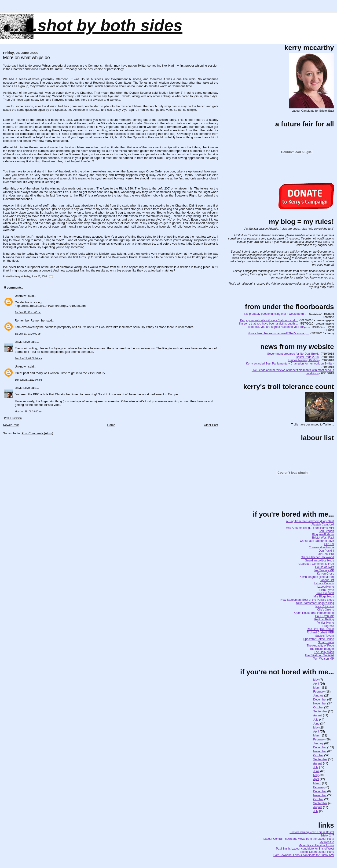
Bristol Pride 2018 (307, 357)
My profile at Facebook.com (316, 845)
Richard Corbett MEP (320, 632)
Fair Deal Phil (325, 554)
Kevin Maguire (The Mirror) (317, 577)
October (318, 707)
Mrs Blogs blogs (324, 597)
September (320, 711)
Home (111, 425)
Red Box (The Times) (320, 629)
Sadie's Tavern (325, 636)
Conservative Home (321, 547)
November (320, 704)
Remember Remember (30, 320)
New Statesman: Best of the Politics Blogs (307, 600)
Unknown (21, 296)
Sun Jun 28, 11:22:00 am (28, 380)
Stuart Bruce (326, 642)
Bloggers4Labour (323, 534)
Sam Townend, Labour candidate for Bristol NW (304, 855)
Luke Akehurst (325, 593)
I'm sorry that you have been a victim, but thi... (268, 324)
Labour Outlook (324, 583)
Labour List (327, 580)
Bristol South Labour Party (317, 852)
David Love (22, 342)
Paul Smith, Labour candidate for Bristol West (305, 849)
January (318, 696)
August (318, 715)
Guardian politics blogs (319, 561)
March (317, 688)
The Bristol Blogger (322, 649)
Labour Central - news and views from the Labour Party (299, 839)
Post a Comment (13, 418)
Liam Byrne (327, 590)
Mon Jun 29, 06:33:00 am (28, 412)
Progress (328, 626)
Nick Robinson (325, 606)
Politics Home (325, 623)
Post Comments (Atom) (37, 433)
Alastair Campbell (323, 525)
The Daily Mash (324, 652)
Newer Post (11, 425)
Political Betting (324, 619)
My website (327, 842)
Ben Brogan (326, 531)
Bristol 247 (327, 836)
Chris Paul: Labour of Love (317, 541)
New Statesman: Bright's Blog (315, 603)
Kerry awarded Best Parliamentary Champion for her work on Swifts (289, 364)
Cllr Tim (329, 544)
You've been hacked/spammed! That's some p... (278, 333)
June (316, 724)
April (316, 684)
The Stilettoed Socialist (319, 655)
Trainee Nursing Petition (303, 360)
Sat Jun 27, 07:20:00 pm (28, 334)
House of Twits (325, 567)
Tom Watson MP (323, 659)
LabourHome (326, 587)
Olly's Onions (326, 610)
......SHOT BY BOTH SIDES (96, 25)
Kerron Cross (326, 574)
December (320, 700)
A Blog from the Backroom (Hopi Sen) (310, 521)
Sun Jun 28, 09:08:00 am (28, 359)
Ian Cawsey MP (324, 570)
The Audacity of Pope (320, 646)
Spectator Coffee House (319, 639)
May (316, 680)
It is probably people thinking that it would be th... (275, 314)
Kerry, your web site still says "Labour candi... (269, 320)
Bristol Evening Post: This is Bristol (312, 832)
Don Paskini (326, 551)
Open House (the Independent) (314, 613)
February (319, 692)
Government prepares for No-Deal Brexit (293, 354)
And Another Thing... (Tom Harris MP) (310, 528)
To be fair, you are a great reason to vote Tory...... (279, 327)
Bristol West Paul (323, 538)
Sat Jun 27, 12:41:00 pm (28, 313)
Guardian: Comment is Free (316, 564)
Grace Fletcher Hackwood (317, 557)
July (316, 720)
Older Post (211, 425)
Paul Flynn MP (325, 616)
